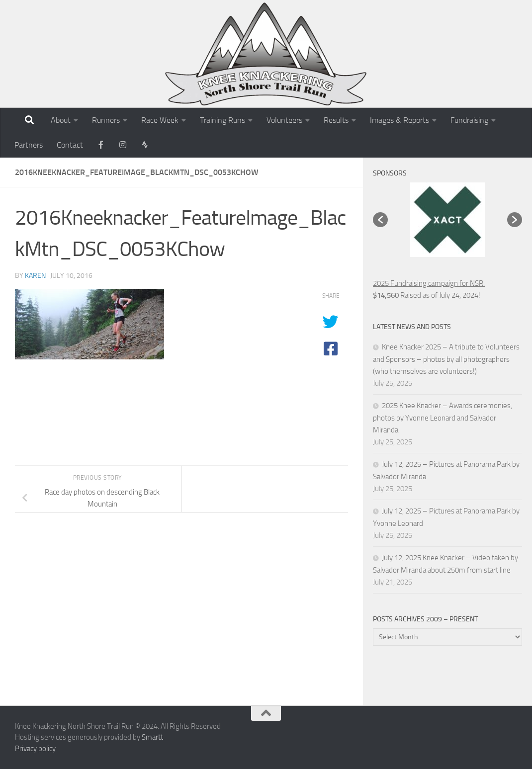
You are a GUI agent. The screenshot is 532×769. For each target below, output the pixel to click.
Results (336, 120)
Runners (106, 120)
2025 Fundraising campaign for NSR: (429, 283)
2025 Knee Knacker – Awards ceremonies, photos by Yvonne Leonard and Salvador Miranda (443, 418)
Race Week (160, 120)
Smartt (152, 737)
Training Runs (222, 120)
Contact (70, 145)
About (61, 120)
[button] (380, 220)
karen (35, 276)
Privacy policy (35, 749)
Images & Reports (399, 120)
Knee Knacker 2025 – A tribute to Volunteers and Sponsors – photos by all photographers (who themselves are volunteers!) (446, 359)
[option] (447, 220)
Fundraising (469, 120)
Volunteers (284, 120)
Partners (29, 145)
